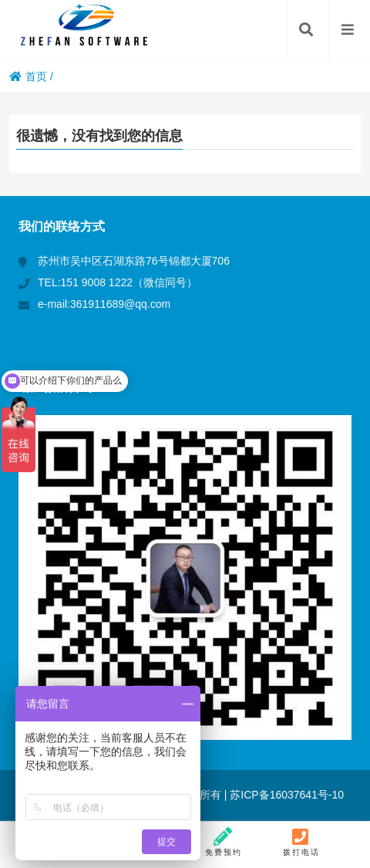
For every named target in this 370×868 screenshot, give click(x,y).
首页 (28, 76)
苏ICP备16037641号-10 (285, 795)
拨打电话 (301, 842)
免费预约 (224, 842)
